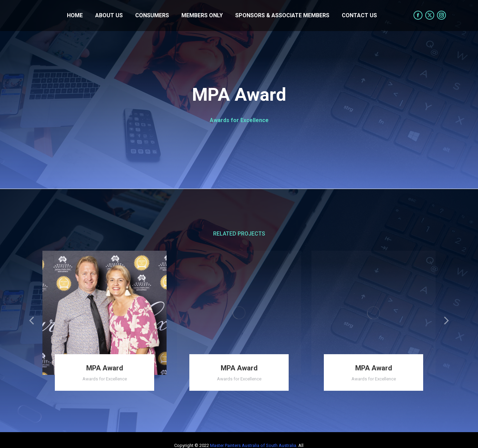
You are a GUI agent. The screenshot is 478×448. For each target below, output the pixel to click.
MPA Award (105, 368)
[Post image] (104, 313)
